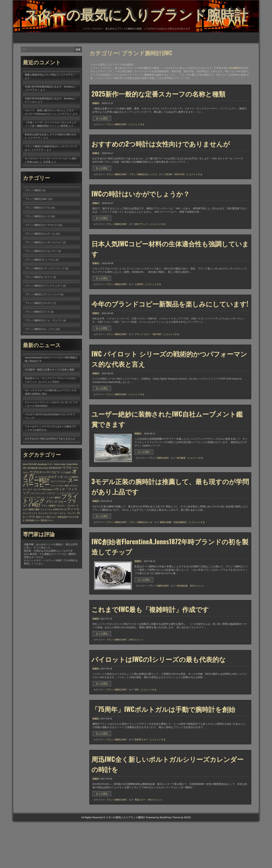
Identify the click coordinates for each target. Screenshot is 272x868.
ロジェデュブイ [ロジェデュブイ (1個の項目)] (30, 537)
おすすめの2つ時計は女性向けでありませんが (161, 169)
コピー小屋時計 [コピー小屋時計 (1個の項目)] (71, 501)
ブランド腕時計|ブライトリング (42, 318)
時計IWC (157, 365)
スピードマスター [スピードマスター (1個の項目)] (59, 505)
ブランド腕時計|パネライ (39, 301)
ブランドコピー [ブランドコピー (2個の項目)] (56, 525)
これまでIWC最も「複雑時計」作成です (150, 649)
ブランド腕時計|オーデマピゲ (41, 249)
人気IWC (139, 313)
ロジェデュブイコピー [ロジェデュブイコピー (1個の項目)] (49, 537)
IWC (137, 731)
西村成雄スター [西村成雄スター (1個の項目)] (33, 544)
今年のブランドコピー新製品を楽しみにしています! (170, 334)
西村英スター (141, 783)
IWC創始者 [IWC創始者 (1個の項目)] (32, 492)
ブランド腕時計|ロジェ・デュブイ (43, 344)
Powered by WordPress (159, 864)
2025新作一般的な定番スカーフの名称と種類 (158, 118)
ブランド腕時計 (33, 214)
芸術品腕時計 (180, 558)
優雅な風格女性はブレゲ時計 (41, 98)
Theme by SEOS (182, 864)
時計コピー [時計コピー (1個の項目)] (52, 541)
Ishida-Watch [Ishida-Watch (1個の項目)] (72, 488)
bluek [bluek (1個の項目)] (25, 488)
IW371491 (180, 200)
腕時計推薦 (166, 558)
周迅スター (140, 845)
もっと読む (103, 143)
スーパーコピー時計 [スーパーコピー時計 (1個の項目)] (60, 509)
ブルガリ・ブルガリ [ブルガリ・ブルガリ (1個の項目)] (66, 529)
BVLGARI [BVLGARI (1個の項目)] (33, 488)
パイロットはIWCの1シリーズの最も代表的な (159, 701)
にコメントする (137, 149)
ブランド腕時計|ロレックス (143, 200)
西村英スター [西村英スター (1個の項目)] (47, 544)
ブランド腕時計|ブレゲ (37, 335)
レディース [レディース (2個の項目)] (72, 533)
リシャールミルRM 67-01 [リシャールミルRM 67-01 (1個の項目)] (52, 533)
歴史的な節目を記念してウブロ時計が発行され (51, 158)
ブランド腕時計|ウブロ (37, 231)
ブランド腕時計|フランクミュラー (43, 309)
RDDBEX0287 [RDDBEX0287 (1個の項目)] (55, 492)
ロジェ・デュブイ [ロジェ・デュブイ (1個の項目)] (68, 537)
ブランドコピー (142, 365)
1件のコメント (197, 624)
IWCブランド (141, 252)
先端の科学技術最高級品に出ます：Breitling (49, 110)
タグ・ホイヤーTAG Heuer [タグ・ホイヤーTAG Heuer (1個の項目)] (40, 513)
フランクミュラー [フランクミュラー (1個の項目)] (38, 517)
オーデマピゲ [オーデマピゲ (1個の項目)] (41, 501)
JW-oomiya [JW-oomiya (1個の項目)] (43, 492)
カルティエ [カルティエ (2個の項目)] (56, 500)
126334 (168, 200)
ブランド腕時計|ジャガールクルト (43, 266)
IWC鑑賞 (181, 492)
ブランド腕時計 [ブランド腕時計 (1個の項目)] (49, 529)
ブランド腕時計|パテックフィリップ (45, 292)
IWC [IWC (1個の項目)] (25, 492)
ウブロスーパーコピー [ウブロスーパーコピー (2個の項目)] (45, 496)
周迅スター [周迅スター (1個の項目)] (41, 541)
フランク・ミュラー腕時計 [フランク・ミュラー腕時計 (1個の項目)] (49, 521)
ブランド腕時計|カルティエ (40, 257)
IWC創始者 (182, 624)
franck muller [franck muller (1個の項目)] (60, 488)
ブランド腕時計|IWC (117, 149)
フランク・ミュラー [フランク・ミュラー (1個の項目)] (56, 517)
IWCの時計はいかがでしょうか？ (141, 221)
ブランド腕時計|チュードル (40, 283)
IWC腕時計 (235, 92)
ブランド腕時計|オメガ (141, 558)
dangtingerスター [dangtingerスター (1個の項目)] (46, 488)
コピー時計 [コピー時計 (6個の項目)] (36, 504)
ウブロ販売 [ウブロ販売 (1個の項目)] (66, 496)
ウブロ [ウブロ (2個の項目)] (67, 491)
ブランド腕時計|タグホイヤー (41, 275)
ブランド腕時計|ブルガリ (39, 327)
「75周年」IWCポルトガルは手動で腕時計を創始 (163, 752)
